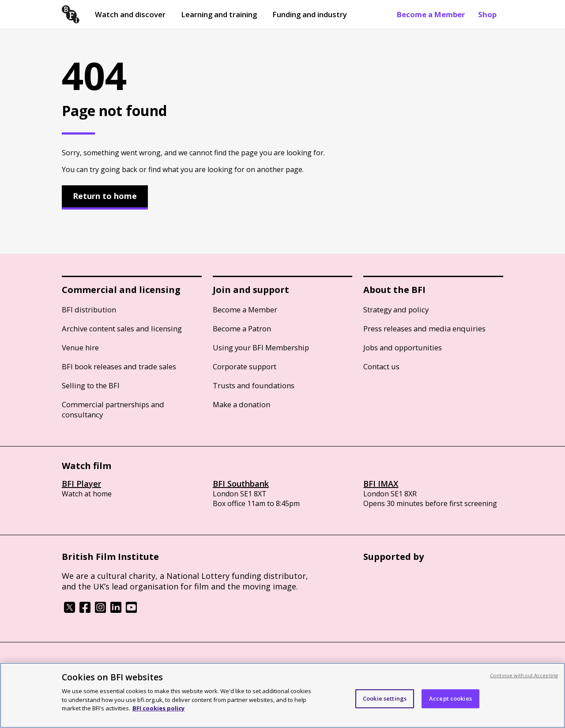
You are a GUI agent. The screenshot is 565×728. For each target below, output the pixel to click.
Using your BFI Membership (261, 347)
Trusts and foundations (254, 385)
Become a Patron (242, 328)
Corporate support (245, 366)
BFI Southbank (241, 484)
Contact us (381, 366)
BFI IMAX (381, 484)
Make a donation (241, 404)
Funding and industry (310, 14)
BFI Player (81, 484)
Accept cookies (450, 698)
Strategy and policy (396, 310)
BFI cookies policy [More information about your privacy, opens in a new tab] (158, 708)
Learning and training (219, 14)
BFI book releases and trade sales (119, 366)
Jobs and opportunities (403, 347)
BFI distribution (89, 310)
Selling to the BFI (91, 385)
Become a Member (431, 14)
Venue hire (80, 347)
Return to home (105, 196)
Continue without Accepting (524, 675)
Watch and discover (130, 14)
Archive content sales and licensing (122, 328)
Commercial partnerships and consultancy (113, 409)
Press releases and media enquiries (424, 328)
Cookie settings (385, 698)
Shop (487, 14)
